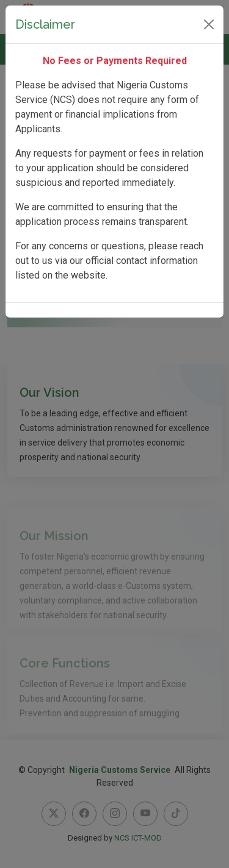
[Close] (209, 24)
